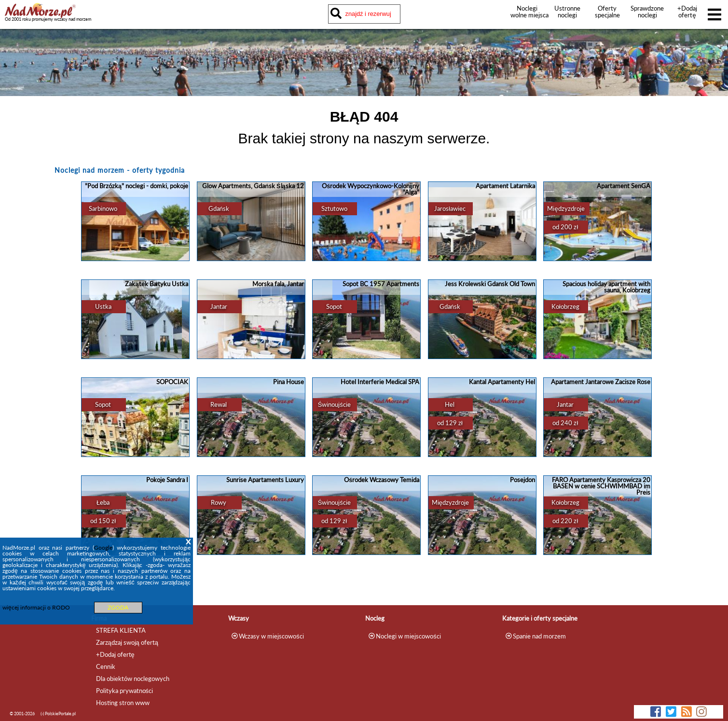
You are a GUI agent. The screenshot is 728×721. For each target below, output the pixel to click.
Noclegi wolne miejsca (527, 12)
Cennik (106, 666)
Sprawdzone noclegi (647, 12)
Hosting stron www (123, 703)
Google (103, 548)
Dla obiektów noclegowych (133, 679)
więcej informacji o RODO (36, 607)
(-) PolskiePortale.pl (58, 714)
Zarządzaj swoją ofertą (127, 642)
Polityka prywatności (124, 691)
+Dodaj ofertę (687, 12)
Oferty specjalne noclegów (607, 15)
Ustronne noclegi (567, 12)
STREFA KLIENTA (121, 630)
